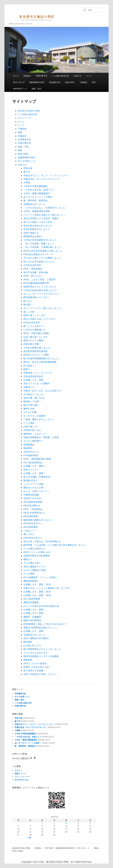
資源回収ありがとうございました (40, 287)
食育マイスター (31, 470)
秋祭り (27, 369)
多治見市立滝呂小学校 (33, 18)
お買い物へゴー (31, 427)
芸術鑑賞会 (29, 445)
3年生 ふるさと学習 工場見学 (39, 279)
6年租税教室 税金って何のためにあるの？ (45, 624)
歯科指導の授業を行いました (38, 520)
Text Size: (16, 758)
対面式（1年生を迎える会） (37, 667)
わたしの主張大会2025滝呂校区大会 (41, 606)
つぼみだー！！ (31, 531)
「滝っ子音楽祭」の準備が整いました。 (43, 247)
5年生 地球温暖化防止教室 (37, 459)
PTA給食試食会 (31, 455)
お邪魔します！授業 (33, 613)
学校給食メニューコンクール (38, 373)
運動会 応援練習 (32, 617)
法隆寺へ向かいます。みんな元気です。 (43, 391)
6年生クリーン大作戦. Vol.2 (37, 552)
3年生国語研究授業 (33, 502)
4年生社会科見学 (32, 322)
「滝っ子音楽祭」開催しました (39, 244)
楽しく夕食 (29, 312)
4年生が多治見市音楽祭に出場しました (43, 251)
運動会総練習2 (31, 581)
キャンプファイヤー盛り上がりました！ (43, 308)
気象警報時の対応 (37, 82)
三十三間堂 (29, 423)
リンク (89, 76)
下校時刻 (83, 82)
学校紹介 (27, 76)
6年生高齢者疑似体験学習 (36, 283)
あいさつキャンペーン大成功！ (39, 197)
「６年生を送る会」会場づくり (39, 190)
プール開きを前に (32, 563)
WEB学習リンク (20, 89)
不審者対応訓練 (31, 495)
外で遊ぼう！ (30, 366)
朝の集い (28, 305)
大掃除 (27, 182)
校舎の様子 (70, 82)
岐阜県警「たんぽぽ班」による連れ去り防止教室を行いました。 (55, 545)
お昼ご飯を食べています (36, 337)
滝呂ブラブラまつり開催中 (37, 383)
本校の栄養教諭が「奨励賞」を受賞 (41, 437)
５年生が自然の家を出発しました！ (41, 290)
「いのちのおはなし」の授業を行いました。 (45, 208)
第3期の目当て (31, 480)
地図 (20, 132)
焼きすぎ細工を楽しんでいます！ (40, 319)
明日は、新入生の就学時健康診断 (40, 362)
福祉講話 (28, 448)
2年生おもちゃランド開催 (36, 355)
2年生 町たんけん (33, 276)
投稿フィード (20, 774)
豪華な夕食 (29, 409)
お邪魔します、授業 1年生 (37, 584)
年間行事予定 (41, 76)
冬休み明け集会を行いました (38, 226)
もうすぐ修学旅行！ (33, 441)
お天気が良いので (32, 645)
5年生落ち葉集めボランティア (38, 254)
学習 (94, 82)
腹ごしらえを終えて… (34, 326)
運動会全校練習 (31, 602)
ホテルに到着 (30, 412)
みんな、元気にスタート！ (37, 491)
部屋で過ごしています (34, 315)
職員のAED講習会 (32, 620)
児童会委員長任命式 (33, 376)
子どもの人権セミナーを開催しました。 (43, 258)
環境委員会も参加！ (33, 236)
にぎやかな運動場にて (34, 330)
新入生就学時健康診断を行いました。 (42, 358)
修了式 (27, 172)
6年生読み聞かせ (32, 505)
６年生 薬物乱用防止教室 (37, 211)
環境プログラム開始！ (34, 340)
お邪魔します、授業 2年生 (37, 592)
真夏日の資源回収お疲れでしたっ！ (41, 628)
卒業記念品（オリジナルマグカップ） (42, 179)
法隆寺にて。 (30, 387)
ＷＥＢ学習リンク (27, 161)
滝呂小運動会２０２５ (34, 567)
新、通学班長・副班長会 (36, 200)
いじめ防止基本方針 (60, 76)
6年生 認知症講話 (33, 269)
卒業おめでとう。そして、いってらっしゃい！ (47, 175)
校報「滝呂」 (37, 89)
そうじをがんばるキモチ (36, 653)
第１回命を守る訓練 (33, 671)
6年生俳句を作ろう (33, 538)
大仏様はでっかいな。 (34, 394)
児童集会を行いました (34, 204)
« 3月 (29, 838)
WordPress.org (21, 780)
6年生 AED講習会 (33, 509)
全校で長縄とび (31, 233)
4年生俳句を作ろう (33, 523)
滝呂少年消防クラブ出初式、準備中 (41, 218)
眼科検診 (28, 642)
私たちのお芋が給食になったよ (39, 262)
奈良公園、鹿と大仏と (34, 398)
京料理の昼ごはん (32, 430)
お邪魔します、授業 (33, 380)
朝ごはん (28, 301)
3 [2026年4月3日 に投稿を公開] (66, 823)
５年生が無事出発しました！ (38, 348)
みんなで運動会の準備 (34, 570)
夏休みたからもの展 (33, 488)
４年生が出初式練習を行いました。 (41, 240)
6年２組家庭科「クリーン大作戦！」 (42, 577)
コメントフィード (22, 777)
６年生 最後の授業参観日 (37, 193)
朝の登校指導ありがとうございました (42, 649)
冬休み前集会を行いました (37, 229)
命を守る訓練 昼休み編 (36, 272)
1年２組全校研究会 (33, 462)
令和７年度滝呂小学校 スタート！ (41, 674)
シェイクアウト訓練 (33, 484)
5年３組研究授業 (32, 599)
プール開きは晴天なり (34, 549)
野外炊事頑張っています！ (37, 297)
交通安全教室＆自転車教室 (37, 556)
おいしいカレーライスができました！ (42, 294)
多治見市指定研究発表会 (36, 351)
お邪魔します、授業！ (34, 466)
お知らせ (78, 76)
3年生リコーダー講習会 (35, 663)
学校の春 (28, 168)
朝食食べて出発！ (32, 401)
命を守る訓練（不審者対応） (38, 477)
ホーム (16, 76)
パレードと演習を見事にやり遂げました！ (44, 215)
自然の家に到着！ (32, 344)
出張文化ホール (31, 452)
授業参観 (28, 660)
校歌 (20, 150)
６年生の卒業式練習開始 (36, 186)
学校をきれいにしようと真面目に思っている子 (47, 588)
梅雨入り (28, 559)
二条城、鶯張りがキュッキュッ (39, 419)
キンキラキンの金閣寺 (34, 416)
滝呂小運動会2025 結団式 (36, 638)
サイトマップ (19, 82)
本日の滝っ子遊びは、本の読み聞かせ (42, 541)
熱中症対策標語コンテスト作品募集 (41, 656)
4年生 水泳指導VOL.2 (34, 513)
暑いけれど (29, 534)
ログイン (18, 770)
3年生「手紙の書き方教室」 (37, 333)
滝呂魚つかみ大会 (32, 498)
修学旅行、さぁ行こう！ (36, 434)
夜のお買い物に (31, 405)
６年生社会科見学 (32, 265)
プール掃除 (29, 574)
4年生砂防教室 (31, 527)
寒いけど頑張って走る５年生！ (39, 222)
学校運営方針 (55, 82)
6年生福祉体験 (31, 516)
